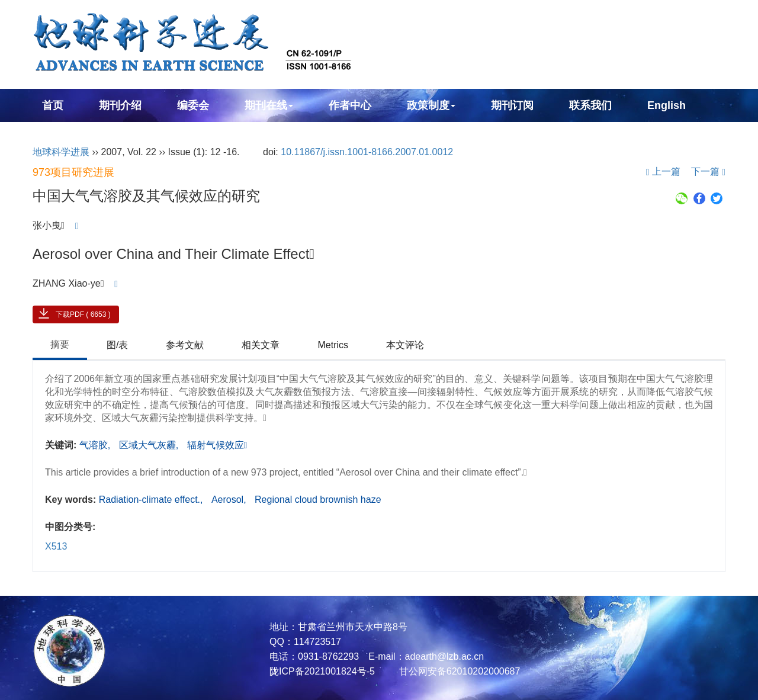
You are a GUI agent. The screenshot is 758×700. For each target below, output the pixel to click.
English (667, 105)
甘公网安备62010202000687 (458, 671)
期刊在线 (269, 105)
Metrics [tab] (333, 345)
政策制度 (431, 105)
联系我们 (590, 105)
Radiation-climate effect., (152, 500)
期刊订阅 (512, 105)
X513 (56, 546)
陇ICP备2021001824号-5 (322, 671)
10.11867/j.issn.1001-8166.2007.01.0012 (367, 152)
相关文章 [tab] (261, 345)
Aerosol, (230, 500)
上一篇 (663, 171)
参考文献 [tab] (185, 345)
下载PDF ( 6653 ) (83, 314)
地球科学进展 (61, 152)
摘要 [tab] (60, 344)
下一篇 (708, 171)
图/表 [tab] (117, 345)
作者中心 (350, 105)
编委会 (193, 105)
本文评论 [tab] (405, 345)
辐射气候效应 (217, 445)
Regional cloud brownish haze (318, 500)
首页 (53, 105)
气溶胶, (96, 445)
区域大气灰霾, (150, 445)
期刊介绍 (120, 105)
